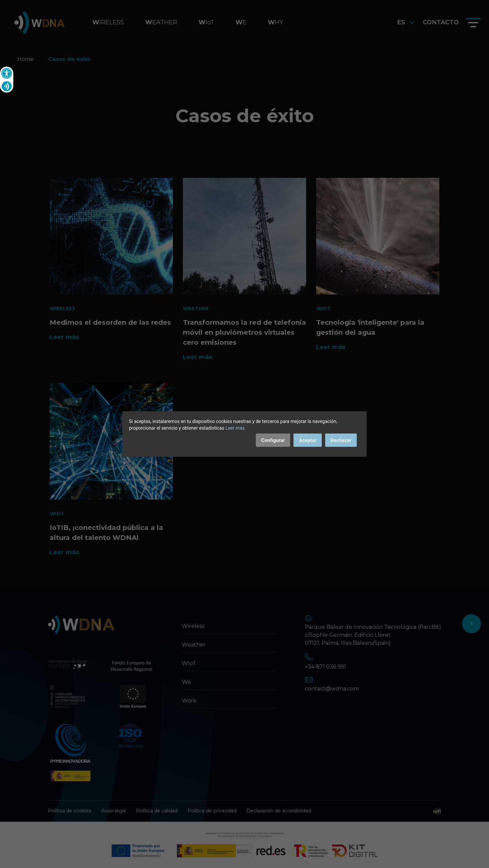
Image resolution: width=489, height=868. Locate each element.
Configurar (273, 440)
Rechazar (341, 440)
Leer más (235, 428)
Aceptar (308, 440)
